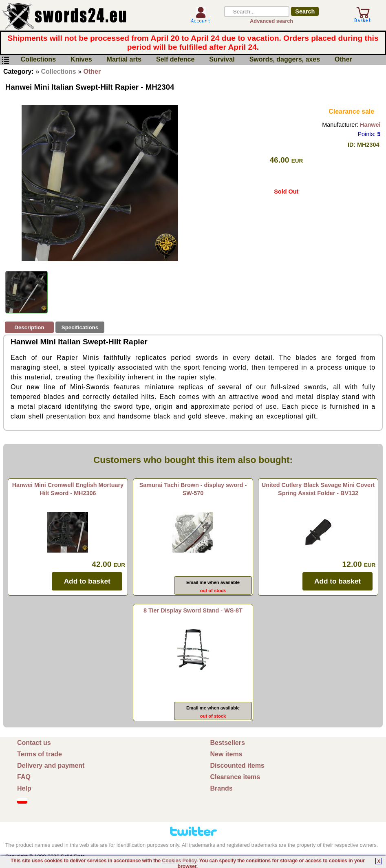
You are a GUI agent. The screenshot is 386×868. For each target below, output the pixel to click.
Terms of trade (40, 754)
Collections (38, 60)
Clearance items (235, 777)
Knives (81, 60)
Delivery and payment (51, 766)
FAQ (24, 777)
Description (29, 327)
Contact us (34, 743)
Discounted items (237, 766)
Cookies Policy (179, 861)
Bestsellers (228, 743)
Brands (222, 788)
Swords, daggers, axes (285, 60)
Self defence (175, 60)
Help (24, 788)
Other (343, 60)
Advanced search (271, 21)
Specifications (80, 327)
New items (226, 754)
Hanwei (370, 125)
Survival (222, 60)
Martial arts (124, 60)
